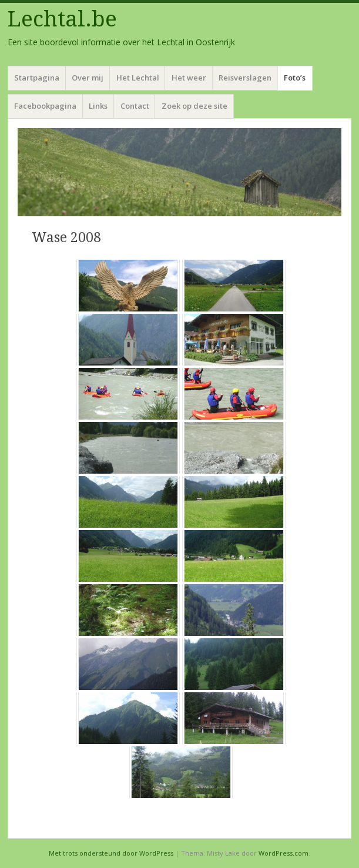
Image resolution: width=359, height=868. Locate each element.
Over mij (88, 78)
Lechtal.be (62, 19)
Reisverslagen (245, 78)
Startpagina (37, 78)
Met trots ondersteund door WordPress (111, 853)
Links (98, 106)
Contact (135, 106)
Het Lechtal (138, 78)
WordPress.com (283, 853)
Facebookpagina (45, 106)
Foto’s (295, 78)
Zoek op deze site (194, 106)
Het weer (189, 78)
